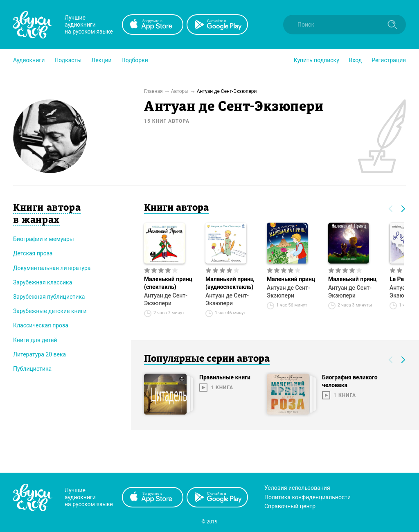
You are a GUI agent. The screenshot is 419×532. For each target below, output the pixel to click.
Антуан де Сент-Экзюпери (166, 299)
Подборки (135, 60)
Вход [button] (355, 60)
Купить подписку (317, 60)
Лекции (101, 60)
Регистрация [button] (389, 60)
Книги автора (176, 208)
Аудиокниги (29, 60)
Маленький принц (291, 279)
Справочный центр (290, 506)
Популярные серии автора (207, 359)
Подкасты (68, 60)
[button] (29, 60)
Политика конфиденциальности (307, 497)
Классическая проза (41, 325)
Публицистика (32, 369)
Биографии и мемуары (44, 239)
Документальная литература (52, 268)
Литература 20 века (39, 354)
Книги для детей (35, 340)
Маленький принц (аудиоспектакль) (230, 283)
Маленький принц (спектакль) (168, 283)
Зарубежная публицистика (49, 297)
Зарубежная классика (43, 282)
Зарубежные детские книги (50, 311)
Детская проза (33, 253)
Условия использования (297, 488)
